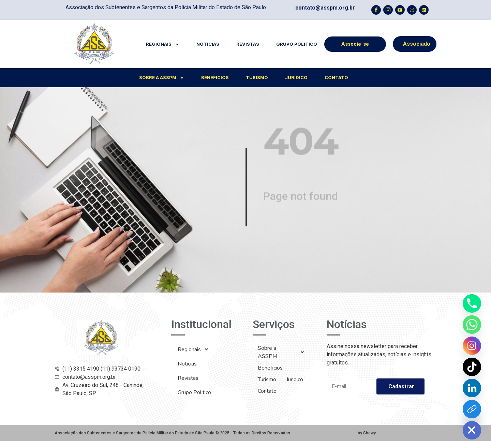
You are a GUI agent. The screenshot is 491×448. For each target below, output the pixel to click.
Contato (336, 77)
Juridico (296, 77)
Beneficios (215, 77)
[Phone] (472, 303)
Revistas (248, 44)
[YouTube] (472, 409)
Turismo (257, 77)
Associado (417, 44)
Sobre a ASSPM (162, 78)
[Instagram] (472, 346)
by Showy (367, 433)
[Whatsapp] (472, 325)
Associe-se (355, 44)
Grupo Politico (297, 44)
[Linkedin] (472, 388)
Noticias (208, 44)
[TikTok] (472, 367)
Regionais (163, 44)
